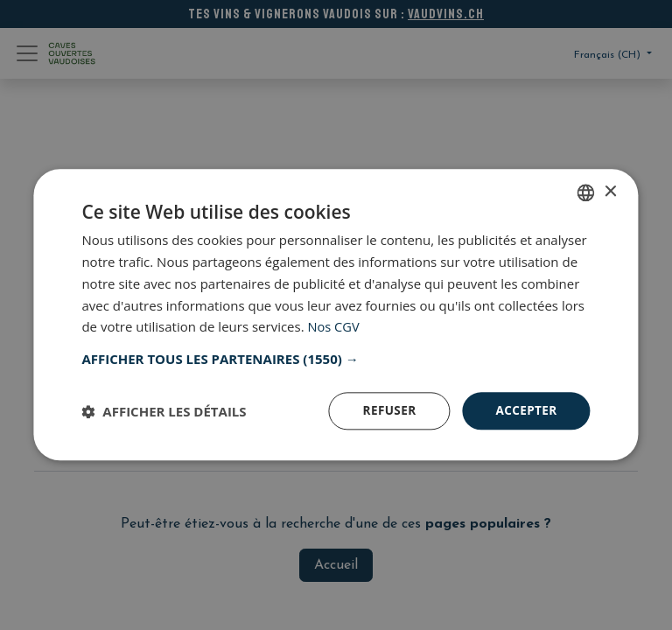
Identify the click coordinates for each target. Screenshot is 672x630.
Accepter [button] (525, 411)
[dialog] (336, 315)
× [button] (610, 191)
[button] (336, 359)
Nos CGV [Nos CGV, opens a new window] (335, 326)
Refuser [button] (386, 411)
